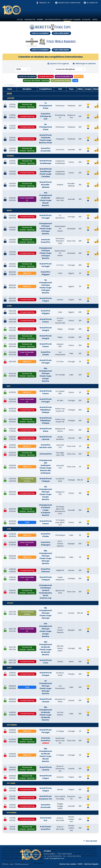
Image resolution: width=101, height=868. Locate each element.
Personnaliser (39, 863)
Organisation (30, 19)
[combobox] (44, 3)
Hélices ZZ (79, 76)
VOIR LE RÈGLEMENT (61, 33)
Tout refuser (24, 863)
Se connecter (91, 3)
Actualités (86, 19)
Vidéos (95, 19)
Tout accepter (9, 863)
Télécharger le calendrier (84, 64)
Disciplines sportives (53, 19)
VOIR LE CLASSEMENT (40, 33)
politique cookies (37, 858)
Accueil (20, 19)
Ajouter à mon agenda (58, 64)
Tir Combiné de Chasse (61, 80)
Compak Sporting (46, 76)
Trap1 (75, 80)
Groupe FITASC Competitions (68, 3)
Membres (40, 19)
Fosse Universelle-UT (64, 76)
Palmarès (77, 19)
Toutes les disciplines (27, 76)
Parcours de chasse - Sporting (36, 80)
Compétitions (67, 19)
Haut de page (90, 841)
